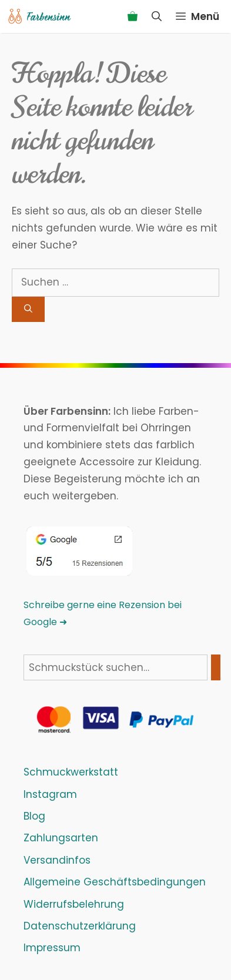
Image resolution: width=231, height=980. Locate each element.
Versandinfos (57, 860)
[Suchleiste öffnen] (157, 16)
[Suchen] (28, 309)
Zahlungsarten (61, 838)
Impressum (52, 948)
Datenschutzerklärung (80, 926)
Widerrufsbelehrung (74, 904)
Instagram (50, 794)
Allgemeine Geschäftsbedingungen (115, 882)
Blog (34, 816)
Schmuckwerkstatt (71, 772)
